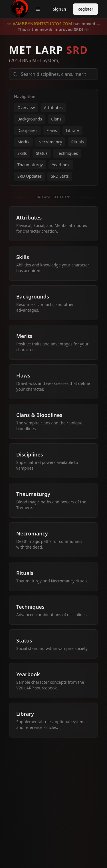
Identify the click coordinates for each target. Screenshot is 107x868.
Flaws (52, 130)
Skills (22, 153)
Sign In (59, 9)
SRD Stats (60, 176)
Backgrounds (30, 119)
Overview (26, 107)
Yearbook (61, 165)
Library (72, 130)
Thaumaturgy (30, 165)
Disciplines (27, 130)
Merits (23, 142)
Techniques (67, 153)
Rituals (77, 142)
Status (42, 153)
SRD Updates (30, 176)
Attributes (53, 107)
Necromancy (50, 142)
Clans (56, 119)
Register (85, 9)
